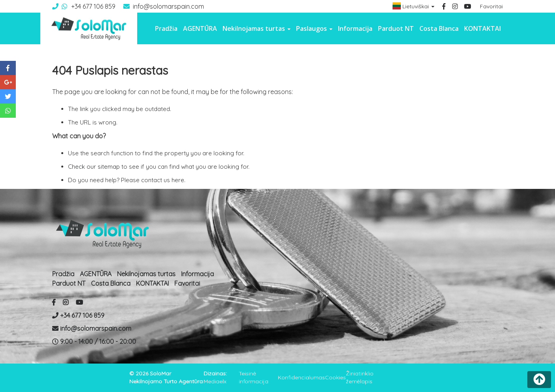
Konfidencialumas (301, 377)
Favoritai (491, 6)
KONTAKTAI (482, 28)
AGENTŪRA (200, 28)
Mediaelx (215, 381)
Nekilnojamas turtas (146, 274)
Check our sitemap (94, 167)
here (178, 180)
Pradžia (166, 28)
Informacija (355, 28)
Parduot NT (396, 28)
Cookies (335, 377)
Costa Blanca (439, 28)
